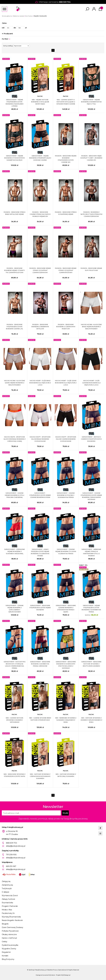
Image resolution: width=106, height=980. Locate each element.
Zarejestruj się (7, 885)
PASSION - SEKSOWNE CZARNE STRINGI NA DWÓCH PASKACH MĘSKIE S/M (40, 214)
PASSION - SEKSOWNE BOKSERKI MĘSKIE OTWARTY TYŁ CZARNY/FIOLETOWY (15, 270)
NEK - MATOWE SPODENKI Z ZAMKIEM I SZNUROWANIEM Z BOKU (91, 720)
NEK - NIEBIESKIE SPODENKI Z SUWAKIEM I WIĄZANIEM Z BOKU (66, 720)
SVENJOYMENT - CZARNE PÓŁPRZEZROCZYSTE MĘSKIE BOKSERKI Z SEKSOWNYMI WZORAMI (91, 496)
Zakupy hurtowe (8, 899)
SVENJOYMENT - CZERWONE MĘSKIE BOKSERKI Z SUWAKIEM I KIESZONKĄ (15, 551)
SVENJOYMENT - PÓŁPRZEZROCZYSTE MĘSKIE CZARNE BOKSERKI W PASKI (40, 495)
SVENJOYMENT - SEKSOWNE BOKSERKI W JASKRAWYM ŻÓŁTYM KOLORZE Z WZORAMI (66, 665)
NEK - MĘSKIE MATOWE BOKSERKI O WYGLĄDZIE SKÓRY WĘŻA (40, 102)
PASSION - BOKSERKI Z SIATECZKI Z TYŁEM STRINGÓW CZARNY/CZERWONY (91, 214)
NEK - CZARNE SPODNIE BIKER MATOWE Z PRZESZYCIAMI (40, 719)
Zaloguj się (6, 881)
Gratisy (4, 942)
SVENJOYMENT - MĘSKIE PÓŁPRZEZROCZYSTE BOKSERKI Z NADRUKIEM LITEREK (15, 103)
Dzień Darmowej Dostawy (12, 927)
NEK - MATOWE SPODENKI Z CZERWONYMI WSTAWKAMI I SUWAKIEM (40, 776)
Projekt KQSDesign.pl (63, 975)
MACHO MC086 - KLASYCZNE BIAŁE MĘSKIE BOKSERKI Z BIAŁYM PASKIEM (91, 327)
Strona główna (7, 16)
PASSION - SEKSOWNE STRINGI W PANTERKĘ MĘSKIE (66, 213)
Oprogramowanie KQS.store (45, 975)
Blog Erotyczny (8, 959)
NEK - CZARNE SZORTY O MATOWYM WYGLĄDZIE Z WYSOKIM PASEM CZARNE (66, 102)
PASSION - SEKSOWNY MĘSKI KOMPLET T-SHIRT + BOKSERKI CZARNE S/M (91, 158)
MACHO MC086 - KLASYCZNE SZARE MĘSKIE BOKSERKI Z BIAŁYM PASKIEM (15, 383)
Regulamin (6, 952)
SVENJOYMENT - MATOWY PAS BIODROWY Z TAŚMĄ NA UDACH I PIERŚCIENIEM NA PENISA (15, 665)
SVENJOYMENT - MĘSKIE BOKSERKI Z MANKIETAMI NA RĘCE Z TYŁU (91, 102)
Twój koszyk (7, 888)
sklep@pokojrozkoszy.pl (16, 846)
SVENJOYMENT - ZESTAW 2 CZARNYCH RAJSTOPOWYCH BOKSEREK (91, 439)
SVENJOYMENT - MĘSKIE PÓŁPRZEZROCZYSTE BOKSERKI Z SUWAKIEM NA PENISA (91, 609)
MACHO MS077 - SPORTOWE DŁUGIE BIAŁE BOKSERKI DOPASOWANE (40, 439)
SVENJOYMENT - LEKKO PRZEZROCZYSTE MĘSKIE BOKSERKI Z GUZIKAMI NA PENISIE (40, 552)
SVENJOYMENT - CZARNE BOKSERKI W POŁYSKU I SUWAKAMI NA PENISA (66, 495)
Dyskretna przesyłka (10, 945)
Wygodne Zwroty (9, 949)
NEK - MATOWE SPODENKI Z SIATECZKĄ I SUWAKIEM (66, 775)
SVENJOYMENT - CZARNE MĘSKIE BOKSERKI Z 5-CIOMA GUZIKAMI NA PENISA (66, 551)
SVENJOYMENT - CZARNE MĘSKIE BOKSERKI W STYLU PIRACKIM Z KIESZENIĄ (15, 495)
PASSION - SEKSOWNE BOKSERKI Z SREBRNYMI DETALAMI (40, 327)
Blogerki (5, 924)
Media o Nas (7, 910)
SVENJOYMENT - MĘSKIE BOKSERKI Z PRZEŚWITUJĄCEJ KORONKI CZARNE (40, 158)
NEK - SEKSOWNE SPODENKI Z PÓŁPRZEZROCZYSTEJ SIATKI (14, 775)
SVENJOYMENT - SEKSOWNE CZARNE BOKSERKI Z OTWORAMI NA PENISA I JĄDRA (66, 609)
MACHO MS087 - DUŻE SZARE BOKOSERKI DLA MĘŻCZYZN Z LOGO (66, 383)
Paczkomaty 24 (8, 913)
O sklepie (5, 892)
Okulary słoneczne (9, 934)
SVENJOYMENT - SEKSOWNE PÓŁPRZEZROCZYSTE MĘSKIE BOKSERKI (40, 608)
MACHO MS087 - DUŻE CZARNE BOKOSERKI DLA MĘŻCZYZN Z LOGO (91, 383)
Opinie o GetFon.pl (9, 938)
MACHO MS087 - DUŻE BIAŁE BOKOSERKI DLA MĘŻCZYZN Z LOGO (40, 383)
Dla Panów (29, 16)
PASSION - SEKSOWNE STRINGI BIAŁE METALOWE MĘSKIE (15, 213)
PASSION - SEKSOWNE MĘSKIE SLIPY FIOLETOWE (91, 269)
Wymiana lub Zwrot (10, 896)
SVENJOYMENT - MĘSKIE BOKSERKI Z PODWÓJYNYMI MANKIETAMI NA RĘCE (14, 158)
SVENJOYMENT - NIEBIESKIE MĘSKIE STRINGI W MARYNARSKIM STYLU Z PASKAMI (91, 552)
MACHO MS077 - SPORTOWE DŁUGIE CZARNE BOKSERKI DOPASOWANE (66, 439)
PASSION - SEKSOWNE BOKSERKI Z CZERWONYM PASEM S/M (66, 327)
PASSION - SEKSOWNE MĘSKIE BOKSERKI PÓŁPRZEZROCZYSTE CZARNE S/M (66, 159)
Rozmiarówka (7, 903)
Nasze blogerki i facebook (12, 920)
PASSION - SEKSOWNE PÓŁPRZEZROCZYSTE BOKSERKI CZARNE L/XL (15, 327)
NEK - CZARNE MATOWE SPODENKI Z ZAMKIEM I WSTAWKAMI (15, 720)
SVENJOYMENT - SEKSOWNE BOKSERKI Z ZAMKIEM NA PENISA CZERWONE (40, 664)
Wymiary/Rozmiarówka (11, 917)
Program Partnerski (10, 906)
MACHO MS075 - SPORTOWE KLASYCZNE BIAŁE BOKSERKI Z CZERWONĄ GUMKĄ (15, 439)
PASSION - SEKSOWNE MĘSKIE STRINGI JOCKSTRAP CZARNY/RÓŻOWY (66, 270)
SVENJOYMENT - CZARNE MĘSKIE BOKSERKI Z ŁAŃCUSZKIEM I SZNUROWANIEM (15, 609)
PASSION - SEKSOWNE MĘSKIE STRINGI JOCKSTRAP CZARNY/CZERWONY (40, 270)
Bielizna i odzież (19, 16)
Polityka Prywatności (10, 931)
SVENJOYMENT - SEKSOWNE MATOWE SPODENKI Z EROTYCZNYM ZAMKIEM (91, 664)
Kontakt (5, 956)
